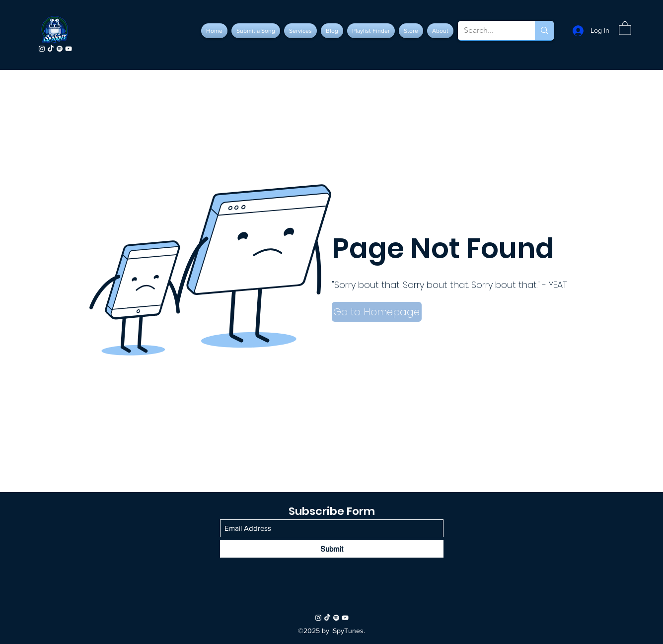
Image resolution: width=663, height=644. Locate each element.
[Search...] (489, 31)
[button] (625, 28)
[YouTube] (69, 49)
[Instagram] (42, 49)
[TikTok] (51, 49)
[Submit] (332, 549)
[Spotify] (60, 49)
